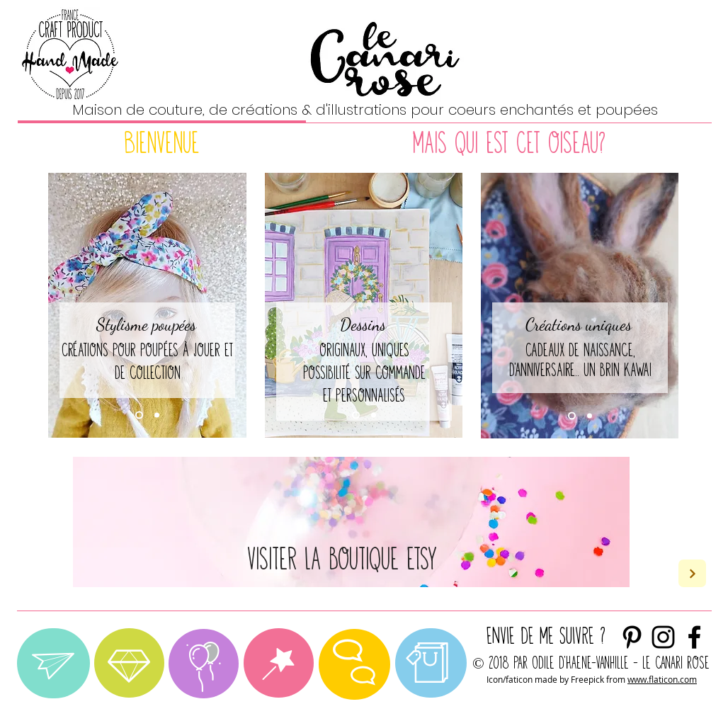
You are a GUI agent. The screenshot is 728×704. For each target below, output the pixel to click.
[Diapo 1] (139, 415)
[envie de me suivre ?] (663, 637)
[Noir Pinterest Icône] (632, 637)
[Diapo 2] (157, 415)
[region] (53, 663)
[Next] (692, 573)
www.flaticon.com (662, 679)
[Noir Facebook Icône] (694, 637)
